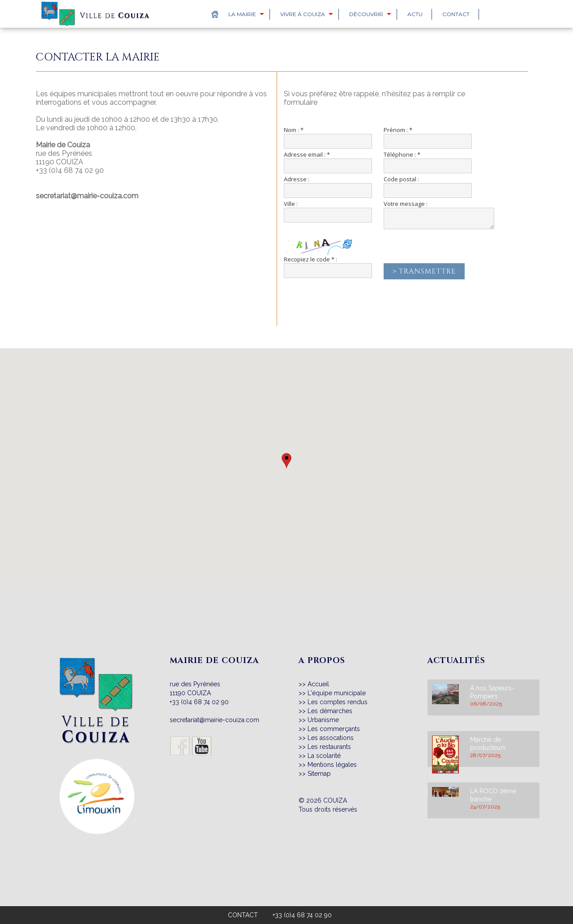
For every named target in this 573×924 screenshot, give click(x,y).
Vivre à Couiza (303, 14)
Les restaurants (329, 747)
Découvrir (366, 14)
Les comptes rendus (338, 702)
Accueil (318, 684)
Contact (456, 14)
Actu (415, 14)
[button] (286, 461)
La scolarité (324, 756)
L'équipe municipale (337, 693)
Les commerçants (334, 729)
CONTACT (243, 915)
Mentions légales (332, 765)
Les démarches (330, 711)
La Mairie (242, 14)
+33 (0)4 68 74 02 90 (70, 170)
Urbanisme (323, 720)
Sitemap (319, 774)
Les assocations (331, 738)
